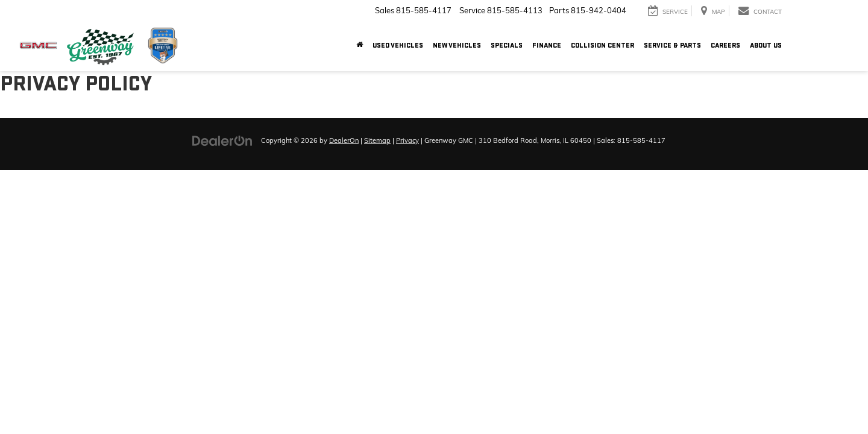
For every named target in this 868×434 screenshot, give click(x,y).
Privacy (407, 140)
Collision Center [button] (602, 46)
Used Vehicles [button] (398, 46)
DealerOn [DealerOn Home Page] (344, 140)
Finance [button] (547, 46)
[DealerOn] (222, 140)
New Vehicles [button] (457, 46)
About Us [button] (766, 46)
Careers (725, 46)
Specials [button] (507, 46)
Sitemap (377, 140)
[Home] (360, 46)
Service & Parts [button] (672, 46)
